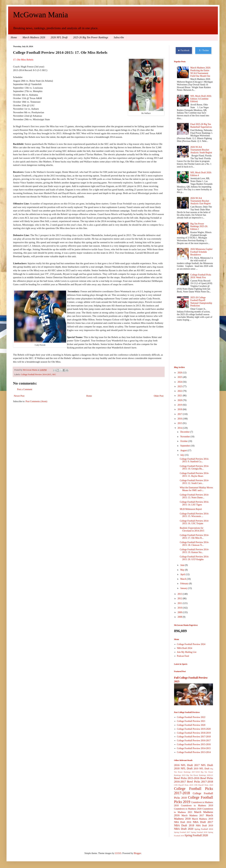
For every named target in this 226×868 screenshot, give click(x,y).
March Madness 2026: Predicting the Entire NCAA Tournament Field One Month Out (201, 72)
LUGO (118, 853)
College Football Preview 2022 (191, 717)
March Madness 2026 (34, 37)
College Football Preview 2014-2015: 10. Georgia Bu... (194, 467)
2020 (180, 400)
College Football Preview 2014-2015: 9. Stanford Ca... (194, 460)
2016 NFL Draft (184, 765)
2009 (180, 612)
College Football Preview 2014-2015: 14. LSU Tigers (194, 503)
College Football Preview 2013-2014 (194, 752)
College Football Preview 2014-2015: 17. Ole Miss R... (194, 537)
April (183, 574)
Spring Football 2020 (196, 835)
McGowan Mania (40, 15)
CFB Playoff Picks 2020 (203, 785)
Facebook (184, 50)
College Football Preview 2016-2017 (194, 741)
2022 (180, 391)
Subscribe (119, 37)
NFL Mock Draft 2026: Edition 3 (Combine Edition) (201, 99)
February (185, 584)
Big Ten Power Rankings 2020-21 (200, 775)
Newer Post (19, 396)
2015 (180, 423)
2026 (180, 373)
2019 (180, 405)
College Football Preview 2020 (191, 725)
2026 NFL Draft (59, 37)
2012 (180, 599)
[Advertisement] (190, 344)
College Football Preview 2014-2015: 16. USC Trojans (194, 522)
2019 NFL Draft (202, 769)
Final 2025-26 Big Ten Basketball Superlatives (201, 126)
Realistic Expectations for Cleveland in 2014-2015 (192, 529)
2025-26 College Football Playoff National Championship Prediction (201, 302)
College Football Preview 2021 (191, 721)
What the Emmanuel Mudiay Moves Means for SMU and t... (196, 489)
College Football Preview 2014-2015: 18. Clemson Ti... (194, 544)
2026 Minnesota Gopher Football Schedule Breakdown (201, 252)
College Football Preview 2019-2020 (194, 729)
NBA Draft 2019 (204, 826)
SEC (54, 374)
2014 (180, 428)
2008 (180, 617)
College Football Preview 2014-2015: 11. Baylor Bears (194, 475)
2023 (180, 386)
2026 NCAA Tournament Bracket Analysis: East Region (200, 201)
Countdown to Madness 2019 (197, 806)
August (184, 450)
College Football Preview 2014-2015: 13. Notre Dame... (194, 496)
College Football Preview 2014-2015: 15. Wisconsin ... (194, 515)
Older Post (159, 396)
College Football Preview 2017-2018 (194, 737)
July (182, 455)
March (184, 579)
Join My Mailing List (187, 652)
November (185, 437)
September (185, 446)
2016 (180, 419)
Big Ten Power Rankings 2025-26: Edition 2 (199, 226)
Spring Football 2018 (199, 832)
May (183, 570)
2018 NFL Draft (183, 768)
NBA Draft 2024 (185, 648)
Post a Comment (25, 389)
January (184, 588)
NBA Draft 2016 (183, 822)
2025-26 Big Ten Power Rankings (91, 37)
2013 (180, 594)
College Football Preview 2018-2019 (194, 733)
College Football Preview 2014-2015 (36, 374)
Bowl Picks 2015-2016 (187, 778)
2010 (180, 608)
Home (14, 37)
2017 (180, 414)
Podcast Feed (183, 656)
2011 (180, 603)
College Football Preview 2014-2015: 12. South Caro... (194, 482)
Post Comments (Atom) (36, 401)
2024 (180, 382)
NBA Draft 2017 (203, 822)
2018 (180, 409)
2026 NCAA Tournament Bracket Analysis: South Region (201, 150)
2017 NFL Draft (204, 765)
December (185, 432)
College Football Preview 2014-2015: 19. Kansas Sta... (194, 551)
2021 (180, 396)
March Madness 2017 (193, 815)
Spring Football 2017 (182, 832)
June (183, 565)
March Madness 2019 (202, 819)
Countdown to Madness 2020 (188, 809)
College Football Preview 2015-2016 (194, 744)
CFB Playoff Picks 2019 (184, 785)
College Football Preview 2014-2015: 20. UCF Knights (194, 558)
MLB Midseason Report (191, 509)
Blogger (137, 853)
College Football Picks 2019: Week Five (201, 276)
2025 (180, 377)
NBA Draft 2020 (184, 829)
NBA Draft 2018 (184, 825)
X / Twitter (203, 50)
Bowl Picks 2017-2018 (200, 782)
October (184, 441)
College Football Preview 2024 (191, 644)
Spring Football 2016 (204, 829)
